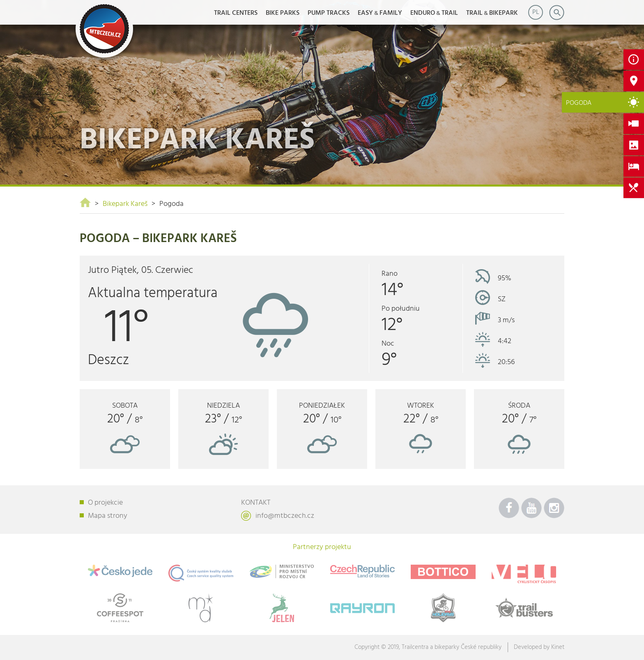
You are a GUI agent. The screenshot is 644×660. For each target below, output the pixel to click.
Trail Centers (236, 13)
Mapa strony (108, 516)
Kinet (558, 647)
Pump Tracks (329, 13)
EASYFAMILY (380, 13)
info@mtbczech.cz (285, 516)
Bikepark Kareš (125, 204)
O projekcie (105, 503)
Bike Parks (283, 13)
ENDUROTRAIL (434, 13)
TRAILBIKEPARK (492, 13)
